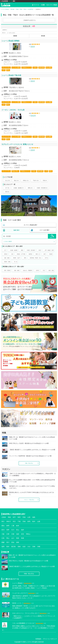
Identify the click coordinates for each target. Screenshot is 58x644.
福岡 (3, 547)
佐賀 (24, 547)
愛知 (3, 526)
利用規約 (38, 639)
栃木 (34, 521)
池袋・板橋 (7, 258)
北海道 (4, 517)
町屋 (40, 250)
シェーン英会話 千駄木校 (11, 75)
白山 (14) (8, 180)
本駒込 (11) (26, 180)
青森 (9, 517)
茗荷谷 (6, 254)
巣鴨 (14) (30, 188)
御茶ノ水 (38, 254)
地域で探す (17, 230)
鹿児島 (13, 547)
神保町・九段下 (17, 258)
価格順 (15, 36)
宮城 (24, 517)
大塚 (12, 254)
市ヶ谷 (16, 262)
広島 (3, 538)
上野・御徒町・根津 (49, 250)
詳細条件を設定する (30, 20)
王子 (5, 250)
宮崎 (34, 547)
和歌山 (28, 534)
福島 (34, 517)
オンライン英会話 (52, 5)
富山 (18, 530)
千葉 (19, 521)
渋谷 (44, 270)
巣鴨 (22, 250)
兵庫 (8, 534)
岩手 (14, 517)
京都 (13, 534)
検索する (52, 236)
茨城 (24, 521)
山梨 (39, 521)
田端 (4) (45, 180)
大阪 (3, 534)
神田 (25, 258)
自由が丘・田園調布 (28, 270)
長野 (8, 530)
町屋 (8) (7, 192)
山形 (29, 517)
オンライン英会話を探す (31, 225)
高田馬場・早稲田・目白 (35, 258)
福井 (23, 530)
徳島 (18, 542)
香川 (8, 542)
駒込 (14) (16, 180)
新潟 (3, 530)
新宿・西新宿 (7, 270)
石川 (13, 530)
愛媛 (3, 542)
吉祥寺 (37, 270)
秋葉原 (51, 254)
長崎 (19, 547)
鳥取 (18, 538)
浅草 (45, 254)
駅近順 (43, 36)
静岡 (8, 526)
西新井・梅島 (7, 262)
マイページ (36, 5)
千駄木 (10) (36, 180)
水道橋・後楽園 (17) (19, 188)
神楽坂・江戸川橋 (21, 254)
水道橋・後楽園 (14, 250)
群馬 (29, 521)
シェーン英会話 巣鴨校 (10, 41)
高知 (13, 542)
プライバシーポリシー (50, 639)
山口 (13, 538)
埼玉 (14, 521)
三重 (13, 526)
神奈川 (9, 521)
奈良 (23, 534)
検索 (43, 5)
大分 (29, 547)
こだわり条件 (7, 241)
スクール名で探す (45, 230)
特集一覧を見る (29, 463)
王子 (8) (7, 188)
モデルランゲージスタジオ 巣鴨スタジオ (17, 144)
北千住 (46, 258)
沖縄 (39, 547)
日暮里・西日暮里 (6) (42, 188)
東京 (3, 521)
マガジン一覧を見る (29, 500)
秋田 (19, 517)
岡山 (8, 538)
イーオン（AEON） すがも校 (13, 110)
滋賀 (18, 534)
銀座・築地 (51, 270)
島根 (23, 538)
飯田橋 (30, 254)
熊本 (8, 547)
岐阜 (18, 526)
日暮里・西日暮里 (31, 250)
